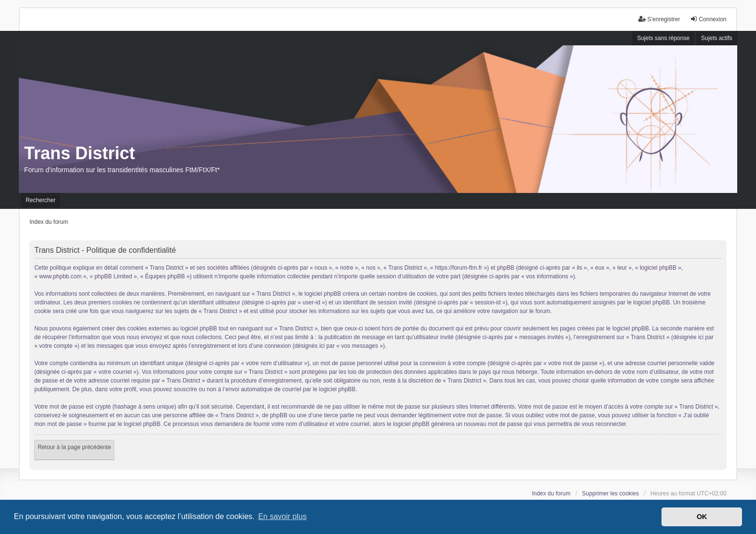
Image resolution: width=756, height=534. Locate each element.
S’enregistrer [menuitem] (659, 19)
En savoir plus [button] (282, 516)
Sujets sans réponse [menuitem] (663, 38)
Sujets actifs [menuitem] (717, 38)
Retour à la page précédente (74, 447)
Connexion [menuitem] (708, 19)
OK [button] (702, 517)
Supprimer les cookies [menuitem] (610, 493)
